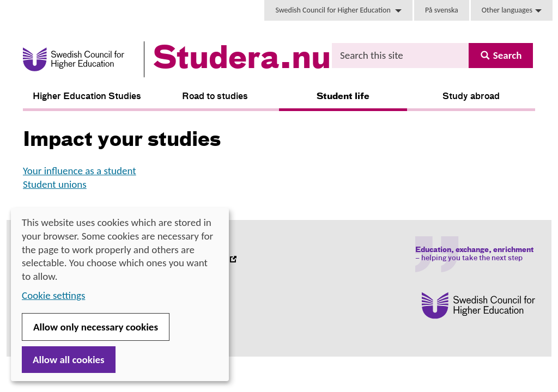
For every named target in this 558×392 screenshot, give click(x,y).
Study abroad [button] (471, 97)
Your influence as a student (80, 171)
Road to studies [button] (215, 97)
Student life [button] (343, 97)
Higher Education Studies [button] (87, 97)
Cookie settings (53, 295)
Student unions (55, 184)
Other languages (512, 10)
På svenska (442, 10)
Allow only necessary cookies (96, 327)
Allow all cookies (69, 360)
